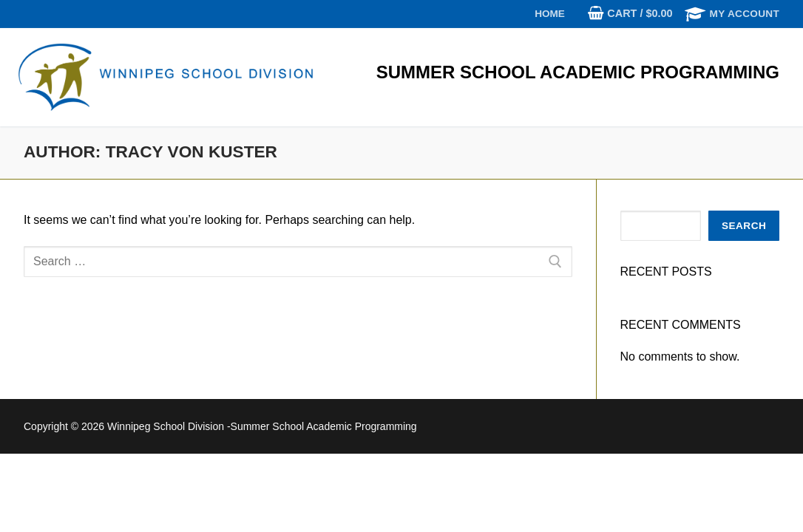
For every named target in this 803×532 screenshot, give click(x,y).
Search (744, 226)
